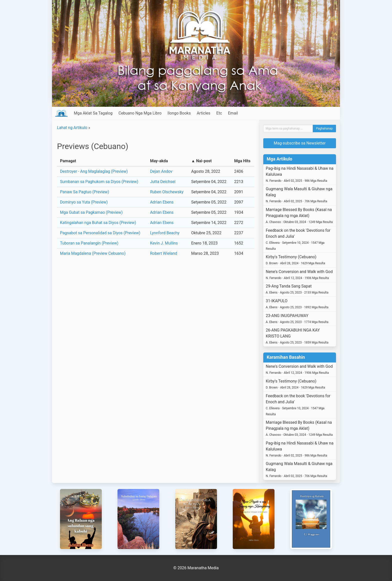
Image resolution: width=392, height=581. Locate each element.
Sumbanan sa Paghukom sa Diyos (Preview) (99, 182)
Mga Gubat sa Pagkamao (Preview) (91, 212)
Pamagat (68, 161)
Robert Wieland (164, 253)
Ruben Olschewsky (167, 192)
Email (233, 113)
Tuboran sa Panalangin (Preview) (89, 243)
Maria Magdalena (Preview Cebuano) (93, 253)
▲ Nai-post (201, 161)
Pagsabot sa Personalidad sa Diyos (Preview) (100, 233)
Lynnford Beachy (165, 233)
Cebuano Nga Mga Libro (140, 113)
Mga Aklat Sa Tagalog (93, 113)
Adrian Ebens (162, 202)
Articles (203, 113)
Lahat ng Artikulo (72, 128)
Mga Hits (242, 161)
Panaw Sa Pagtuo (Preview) (84, 192)
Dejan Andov (161, 171)
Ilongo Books (179, 113)
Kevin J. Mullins (164, 243)
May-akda (159, 161)
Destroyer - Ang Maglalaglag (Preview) (94, 171)
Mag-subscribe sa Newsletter (300, 143)
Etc (219, 113)
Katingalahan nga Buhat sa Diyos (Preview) (98, 223)
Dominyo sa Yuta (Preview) (84, 202)
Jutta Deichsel (163, 182)
